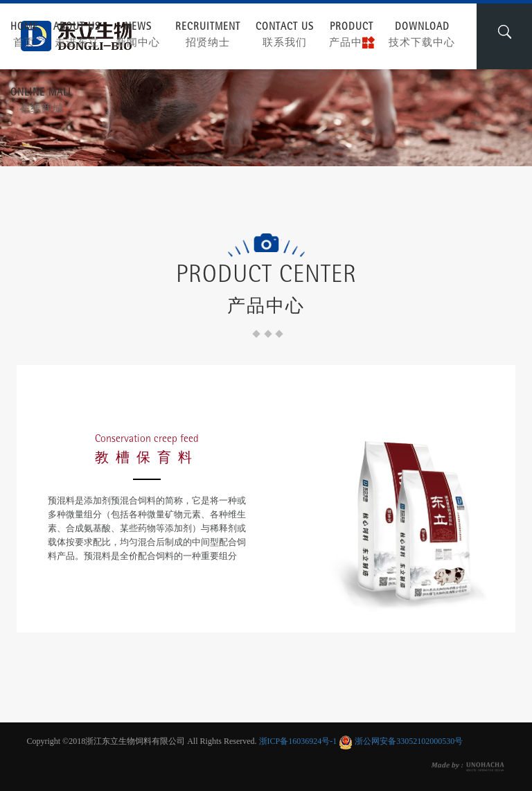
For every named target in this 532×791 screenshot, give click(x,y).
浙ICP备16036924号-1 (298, 741)
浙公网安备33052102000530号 (409, 741)
